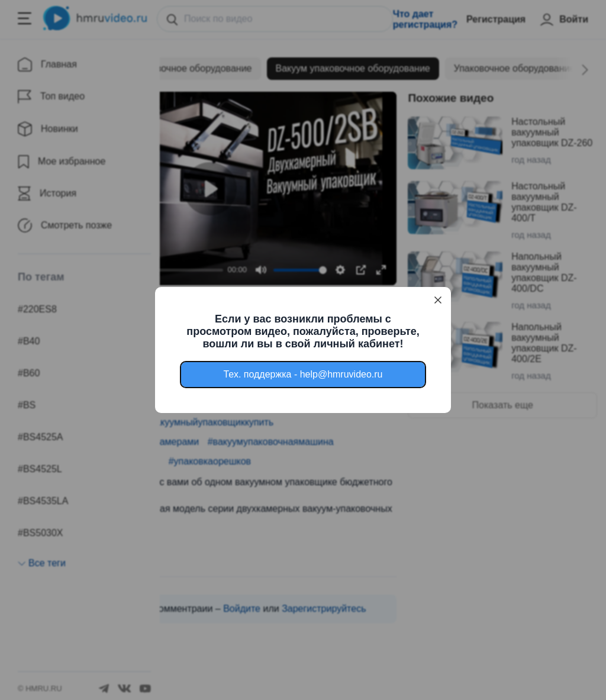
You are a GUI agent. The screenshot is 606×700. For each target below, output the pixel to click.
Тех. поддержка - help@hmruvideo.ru (303, 374)
